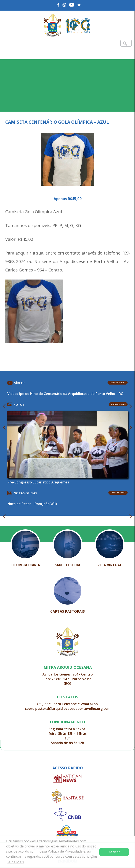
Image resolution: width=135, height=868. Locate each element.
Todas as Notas (118, 493)
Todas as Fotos (118, 404)
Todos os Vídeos (118, 383)
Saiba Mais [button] (15, 862)
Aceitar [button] (114, 852)
